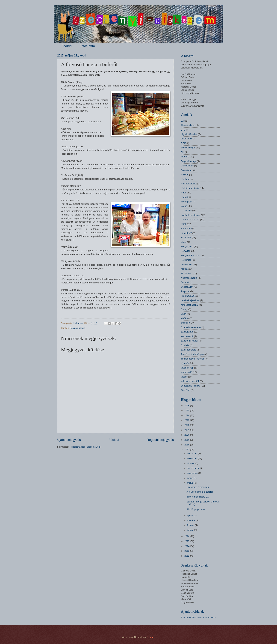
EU (182, 152)
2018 (187, 445)
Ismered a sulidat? (190, 219)
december (192, 453)
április (190, 515)
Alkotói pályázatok (196, 509)
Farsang (185, 157)
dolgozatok (186, 139)
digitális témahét (189, 134)
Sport (184, 314)
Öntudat (185, 282)
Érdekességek (188, 148)
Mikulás (185, 269)
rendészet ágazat (190, 305)
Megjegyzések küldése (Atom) (86, 447)
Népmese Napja (189, 278)
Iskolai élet (186, 210)
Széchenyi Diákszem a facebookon (199, 617)
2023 (187, 420)
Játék (184, 224)
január (191, 530)
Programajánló (188, 296)
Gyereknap (186, 170)
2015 (187, 541)
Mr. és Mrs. (187, 273)
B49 (183, 130)
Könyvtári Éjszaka (190, 255)
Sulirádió (185, 323)
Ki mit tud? (186, 233)
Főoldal (67, 46)
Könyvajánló (187, 246)
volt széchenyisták (190, 381)
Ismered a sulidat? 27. (198, 497)
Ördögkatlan (187, 287)
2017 (187, 449)
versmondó (187, 372)
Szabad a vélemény (191, 327)
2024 (187, 415)
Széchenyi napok (190, 341)
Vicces (184, 377)
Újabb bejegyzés (69, 440)
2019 (187, 440)
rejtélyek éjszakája (190, 300)
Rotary (184, 309)
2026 (187, 405)
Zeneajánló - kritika (191, 386)
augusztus (193, 473)
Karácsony (186, 228)
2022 (187, 425)
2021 (187, 430)
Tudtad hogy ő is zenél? (193, 359)
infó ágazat (186, 202)
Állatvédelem (187, 125)
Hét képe (185, 179)
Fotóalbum (87, 46)
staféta (184, 318)
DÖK (183, 143)
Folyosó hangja (78, 328)
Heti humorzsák (189, 184)
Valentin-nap (187, 368)
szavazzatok (187, 336)
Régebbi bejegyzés (160, 440)
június (190, 478)
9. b (183, 121)
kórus (184, 242)
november (192, 458)
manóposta (187, 264)
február (191, 525)
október (191, 463)
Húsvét (184, 197)
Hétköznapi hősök (190, 188)
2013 (187, 551)
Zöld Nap (185, 390)
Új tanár (185, 363)
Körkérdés (186, 260)
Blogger (151, 637)
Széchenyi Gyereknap (198, 487)
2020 (187, 435)
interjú (184, 206)
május (190, 483)
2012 (187, 556)
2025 (187, 410)
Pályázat (185, 291)
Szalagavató (187, 332)
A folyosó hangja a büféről (200, 492)
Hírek (184, 193)
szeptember (193, 468)
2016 (187, 536)
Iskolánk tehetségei (191, 215)
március (191, 520)
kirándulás (186, 237)
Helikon (185, 175)
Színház (185, 345)
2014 (187, 546)
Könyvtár (185, 251)
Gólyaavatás (187, 166)
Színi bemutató (188, 350)
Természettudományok (192, 354)
